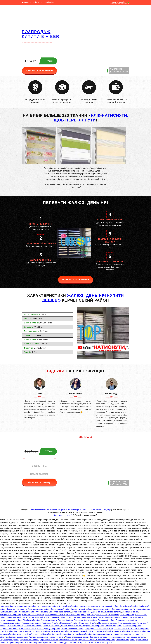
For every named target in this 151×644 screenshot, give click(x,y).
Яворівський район (15, 643)
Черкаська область (98, 637)
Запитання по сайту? (63, 515)
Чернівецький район (9, 640)
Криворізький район (102, 609)
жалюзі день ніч (53, 510)
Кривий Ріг (48, 643)
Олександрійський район (85, 620)
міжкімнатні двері (103, 510)
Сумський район (42, 631)
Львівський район (130, 612)
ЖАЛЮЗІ (76, 295)
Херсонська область (102, 634)
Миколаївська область (55, 615)
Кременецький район (60, 609)
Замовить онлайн (120, 2)
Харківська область (65, 634)
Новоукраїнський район (11, 620)
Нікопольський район (56, 617)
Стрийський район (8, 631)
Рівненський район (51, 626)
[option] (39, 399)
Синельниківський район (72, 629)
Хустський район (56, 637)
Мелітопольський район (33, 615)
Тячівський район (122, 631)
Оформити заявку (39, 482)
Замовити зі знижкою (39, 71)
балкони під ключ (38, 510)
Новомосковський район (132, 617)
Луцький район (96, 612)
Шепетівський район (106, 640)
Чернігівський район (49, 640)
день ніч (96, 295)
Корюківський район (129, 606)
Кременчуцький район (81, 609)
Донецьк (68, 643)
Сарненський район (9, 629)
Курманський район (9, 612)
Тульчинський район (104, 631)
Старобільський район (139, 629)
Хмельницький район (18, 637)
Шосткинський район (126, 640)
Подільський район (50, 623)
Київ (102, 643)
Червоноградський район (77, 637)
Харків (90, 643)
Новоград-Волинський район (106, 617)
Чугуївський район (87, 640)
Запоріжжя (58, 643)
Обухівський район (31, 620)
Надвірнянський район (17, 617)
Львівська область (113, 612)
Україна (109, 643)
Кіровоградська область (28, 606)
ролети (64, 510)
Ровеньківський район (71, 626)
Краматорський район (17, 609)
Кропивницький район (122, 609)
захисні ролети (89, 510)
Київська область (8, 606)
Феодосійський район (45, 634)
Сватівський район (28, 629)
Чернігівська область (29, 640)
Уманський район (8, 634)
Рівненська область (33, 626)
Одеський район (65, 620)
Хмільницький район (38, 637)
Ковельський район (49, 606)
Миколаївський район (76, 615)
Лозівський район (27, 612)
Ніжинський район (37, 617)
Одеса (76, 643)
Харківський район (83, 634)
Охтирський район (106, 620)
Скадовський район (118, 629)
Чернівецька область (136, 637)
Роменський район (113, 626)
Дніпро (83, 643)
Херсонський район (122, 634)
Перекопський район (31, 623)
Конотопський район (88, 606)
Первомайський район (10, 623)
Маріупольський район (10, 615)
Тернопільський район (83, 631)
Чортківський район (68, 640)
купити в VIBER (41, 36)
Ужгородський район (140, 631)
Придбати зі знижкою (75, 280)
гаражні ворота (75, 510)
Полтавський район (127, 623)
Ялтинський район (34, 643)
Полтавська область (108, 623)
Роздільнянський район (93, 626)
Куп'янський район (141, 609)
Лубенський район (44, 612)
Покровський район (69, 623)
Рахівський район (15, 626)
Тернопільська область (61, 631)
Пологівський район (88, 623)
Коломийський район (68, 606)
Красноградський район (39, 609)
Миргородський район (97, 615)
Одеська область (49, 620)
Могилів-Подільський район (121, 615)
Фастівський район (26, 634)
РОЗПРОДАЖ (36, 32)
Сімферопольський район (96, 629)
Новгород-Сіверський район (79, 617)
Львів (97, 643)
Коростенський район (109, 606)
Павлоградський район (126, 620)
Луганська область (63, 612)
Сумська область (26, 631)
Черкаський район (116, 637)
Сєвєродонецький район (49, 629)
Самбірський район (132, 626)
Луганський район (80, 612)
